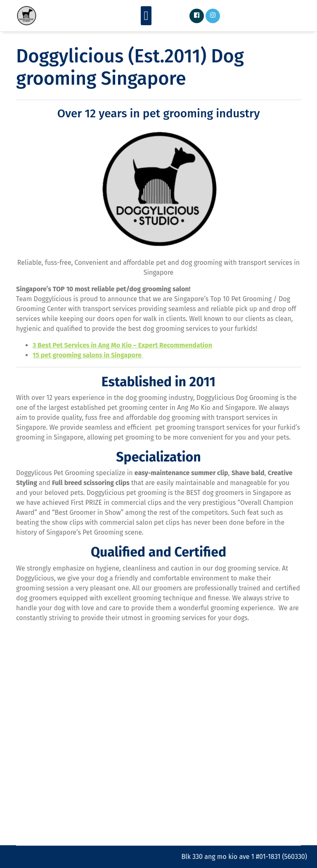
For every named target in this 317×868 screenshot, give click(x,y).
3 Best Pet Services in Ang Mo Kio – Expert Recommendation (122, 345)
